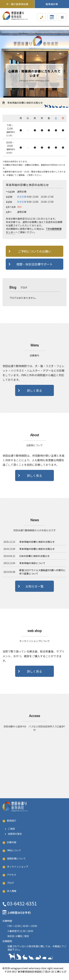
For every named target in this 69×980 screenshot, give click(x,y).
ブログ (10, 883)
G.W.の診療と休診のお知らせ (34, 556)
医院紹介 (12, 821)
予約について (14, 850)
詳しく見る (34, 390)
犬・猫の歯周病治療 (18, 4)
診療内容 (12, 842)
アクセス (12, 875)
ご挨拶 (11, 829)
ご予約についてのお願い (35, 251)
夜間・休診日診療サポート (34, 264)
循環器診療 (52, 4)
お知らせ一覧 (34, 586)
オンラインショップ (18, 867)
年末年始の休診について (32, 563)
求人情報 (12, 891)
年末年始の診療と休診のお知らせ (25, 103)
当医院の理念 (15, 834)
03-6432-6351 (22, 903)
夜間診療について (16, 858)
